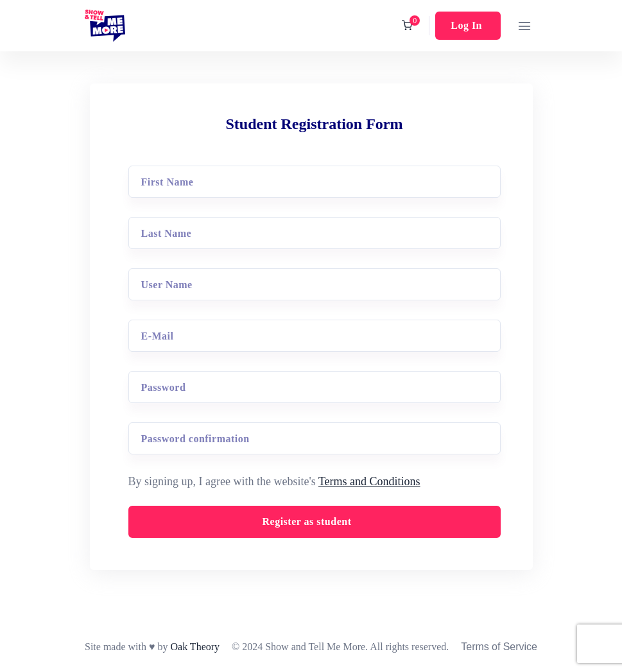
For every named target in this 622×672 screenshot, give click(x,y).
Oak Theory (195, 647)
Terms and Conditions (369, 481)
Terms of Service (499, 647)
